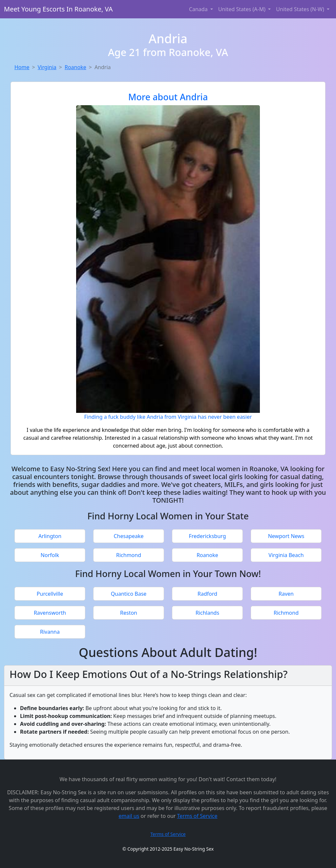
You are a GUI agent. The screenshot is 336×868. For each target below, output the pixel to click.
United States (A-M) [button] (242, 9)
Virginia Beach (286, 555)
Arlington (50, 536)
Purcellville (50, 594)
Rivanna (50, 632)
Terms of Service (197, 816)
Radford (207, 594)
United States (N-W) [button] (301, 9)
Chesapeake (128, 536)
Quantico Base (129, 594)
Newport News (286, 536)
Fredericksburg (207, 536)
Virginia (47, 67)
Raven (286, 594)
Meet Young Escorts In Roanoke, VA (58, 9)
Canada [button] (199, 9)
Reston (129, 613)
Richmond (129, 555)
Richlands (207, 613)
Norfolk (50, 555)
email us (129, 816)
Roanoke (75, 67)
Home (22, 67)
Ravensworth (50, 613)
